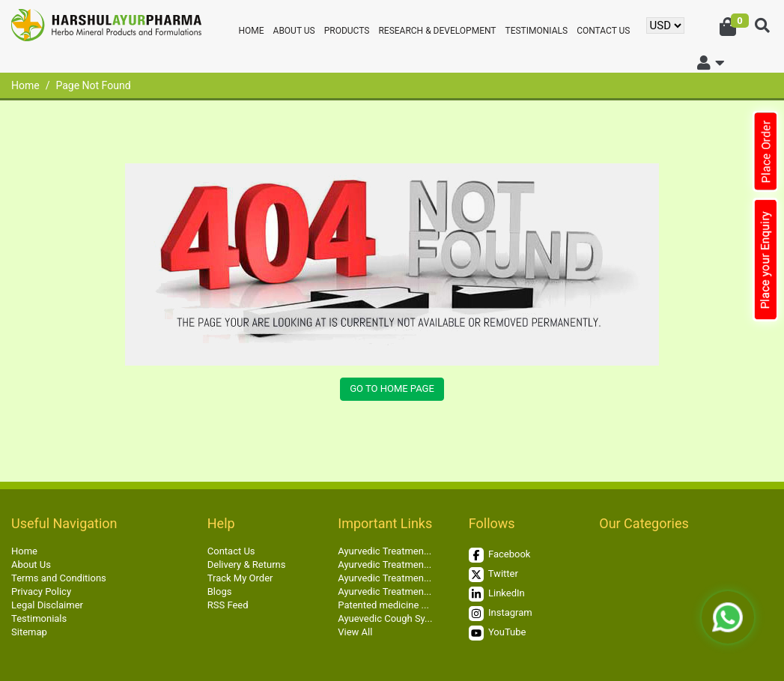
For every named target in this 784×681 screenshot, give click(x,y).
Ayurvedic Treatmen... (385, 551)
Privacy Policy (41, 591)
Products (347, 31)
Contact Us (603, 31)
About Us (294, 31)
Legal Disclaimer (47, 605)
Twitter (493, 575)
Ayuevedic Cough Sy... (385, 618)
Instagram (501, 614)
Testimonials (537, 31)
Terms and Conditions (59, 578)
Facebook (500, 555)
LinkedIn (497, 594)
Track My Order (240, 578)
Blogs (220, 591)
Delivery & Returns (247, 565)
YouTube (498, 633)
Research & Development (437, 31)
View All (355, 632)
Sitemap (29, 632)
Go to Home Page (392, 388)
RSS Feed (228, 605)
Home (251, 31)
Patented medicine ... (383, 605)
